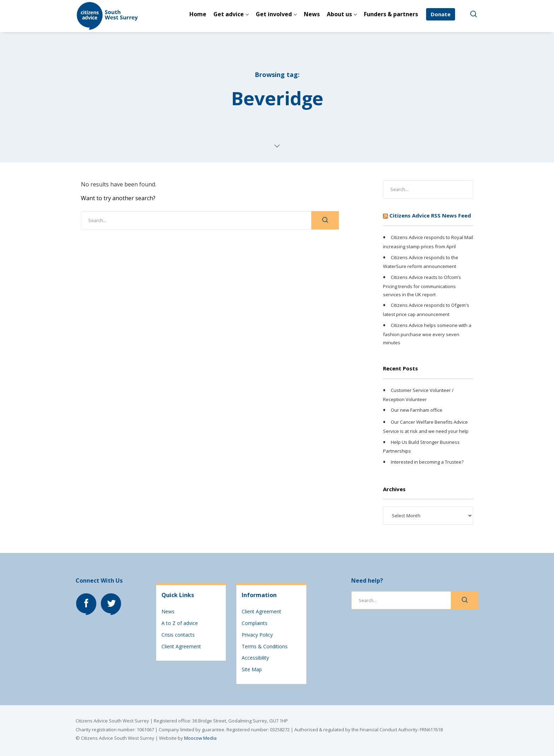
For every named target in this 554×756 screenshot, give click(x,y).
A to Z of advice (180, 623)
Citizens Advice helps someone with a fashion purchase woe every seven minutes (427, 334)
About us (339, 14)
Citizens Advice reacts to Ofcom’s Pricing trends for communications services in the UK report (422, 286)
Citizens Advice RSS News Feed (430, 215)
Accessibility (255, 658)
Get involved (274, 14)
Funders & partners (391, 14)
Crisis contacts (178, 635)
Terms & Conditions (265, 646)
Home (198, 14)
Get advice (229, 14)
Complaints (255, 623)
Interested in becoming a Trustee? (427, 462)
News (312, 14)
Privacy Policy (257, 635)
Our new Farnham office (417, 410)
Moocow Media (200, 738)
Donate (441, 14)
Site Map (252, 669)
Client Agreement (181, 646)
